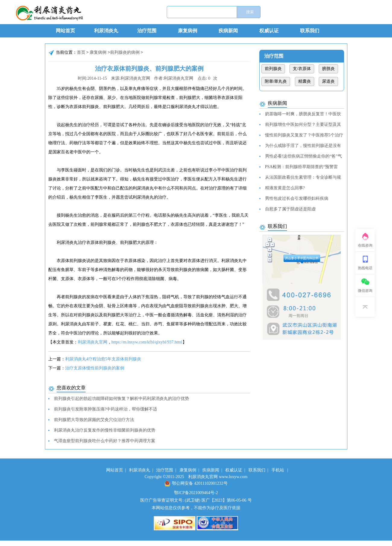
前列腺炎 (273, 69)
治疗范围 (147, 31)
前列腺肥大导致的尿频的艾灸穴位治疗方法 (94, 420)
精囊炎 (305, 81)
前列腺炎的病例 (125, 52)
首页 (81, 52)
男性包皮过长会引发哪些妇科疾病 (297, 198)
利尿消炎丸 (106, 31)
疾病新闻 (228, 31)
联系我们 (310, 31)
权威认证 (269, 31)
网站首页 (65, 31)
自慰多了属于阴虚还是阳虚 (290, 209)
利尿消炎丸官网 (93, 342)
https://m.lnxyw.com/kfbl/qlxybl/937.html (147, 342)
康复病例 (188, 31)
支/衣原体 (302, 69)
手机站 (278, 470)
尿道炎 (328, 81)
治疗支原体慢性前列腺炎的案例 (95, 368)
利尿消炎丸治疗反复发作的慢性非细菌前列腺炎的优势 (105, 430)
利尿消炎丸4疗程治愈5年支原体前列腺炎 (103, 359)
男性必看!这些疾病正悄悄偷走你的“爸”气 (303, 156)
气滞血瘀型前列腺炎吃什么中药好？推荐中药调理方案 (105, 441)
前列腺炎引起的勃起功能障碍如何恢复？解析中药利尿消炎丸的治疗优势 (122, 399)
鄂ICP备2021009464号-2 (196, 493)
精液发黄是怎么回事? (285, 188)
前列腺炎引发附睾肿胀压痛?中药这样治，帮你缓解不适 (106, 409)
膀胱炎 (328, 69)
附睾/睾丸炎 (276, 81)
